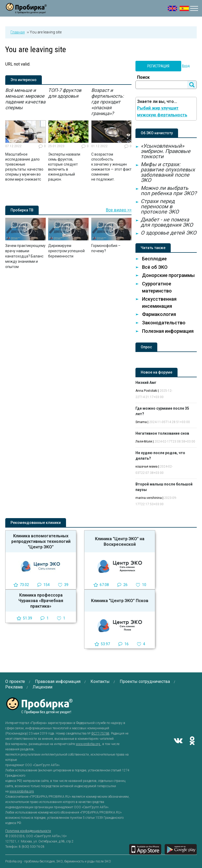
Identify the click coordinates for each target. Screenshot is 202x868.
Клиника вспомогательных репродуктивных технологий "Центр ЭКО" (41, 541)
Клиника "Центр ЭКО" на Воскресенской (120, 542)
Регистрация (158, 66)
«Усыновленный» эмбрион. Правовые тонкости (166, 151)
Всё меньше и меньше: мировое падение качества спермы (25, 99)
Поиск (143, 77)
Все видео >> (119, 210)
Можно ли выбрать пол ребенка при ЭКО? (169, 191)
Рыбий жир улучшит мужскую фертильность (162, 111)
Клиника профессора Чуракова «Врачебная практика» (41, 601)
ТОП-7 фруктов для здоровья (65, 93)
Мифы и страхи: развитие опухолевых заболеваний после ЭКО (168, 172)
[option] (26, 135)
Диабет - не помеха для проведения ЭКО (167, 222)
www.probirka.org (88, 744)
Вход (186, 66)
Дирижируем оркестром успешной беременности (66, 251)
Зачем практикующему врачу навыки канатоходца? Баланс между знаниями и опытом (25, 256)
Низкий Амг (146, 383)
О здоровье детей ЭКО (169, 233)
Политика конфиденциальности (28, 831)
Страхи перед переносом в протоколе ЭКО (160, 206)
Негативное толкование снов (162, 433)
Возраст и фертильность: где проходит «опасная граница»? (107, 102)
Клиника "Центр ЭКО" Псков (120, 601)
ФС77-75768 (100, 733)
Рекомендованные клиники (36, 523)
